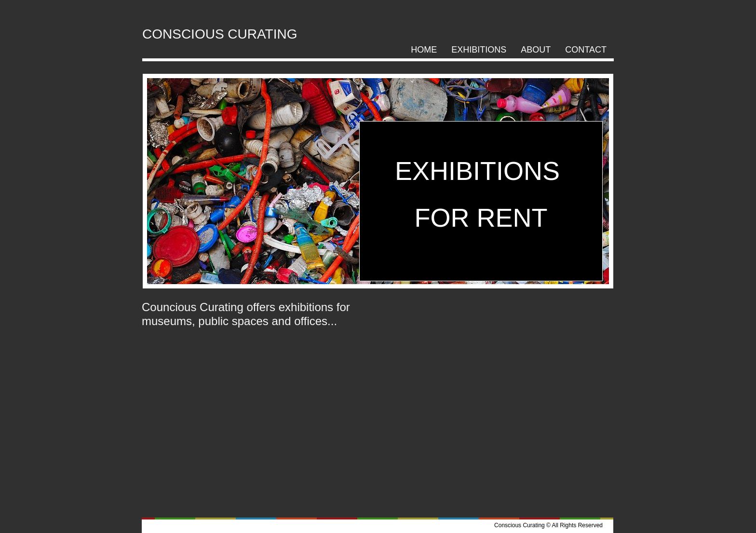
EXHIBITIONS (481, 171)
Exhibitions (479, 50)
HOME (424, 50)
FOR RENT (481, 218)
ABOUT (536, 50)
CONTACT (586, 50)
